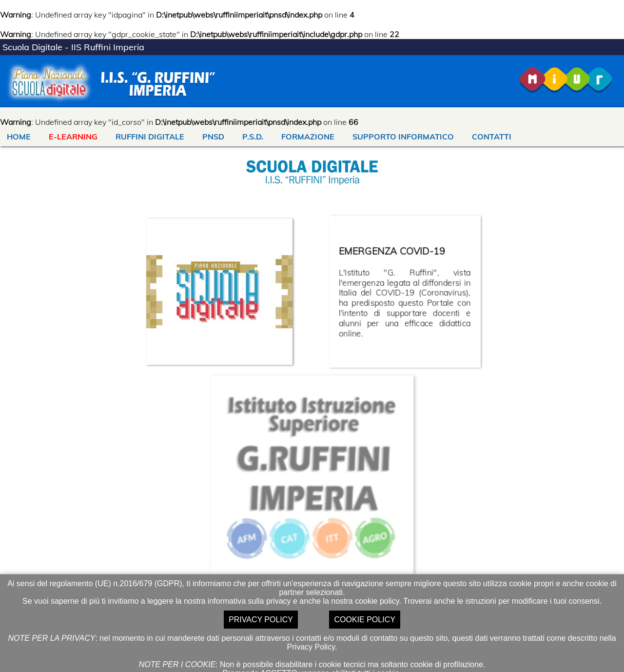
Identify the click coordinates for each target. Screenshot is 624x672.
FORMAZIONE (308, 137)
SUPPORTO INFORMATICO (403, 137)
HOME (19, 137)
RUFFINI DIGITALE (150, 137)
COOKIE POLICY (364, 620)
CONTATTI (492, 137)
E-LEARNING (73, 137)
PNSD (213, 137)
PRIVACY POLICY (261, 620)
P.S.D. (253, 137)
